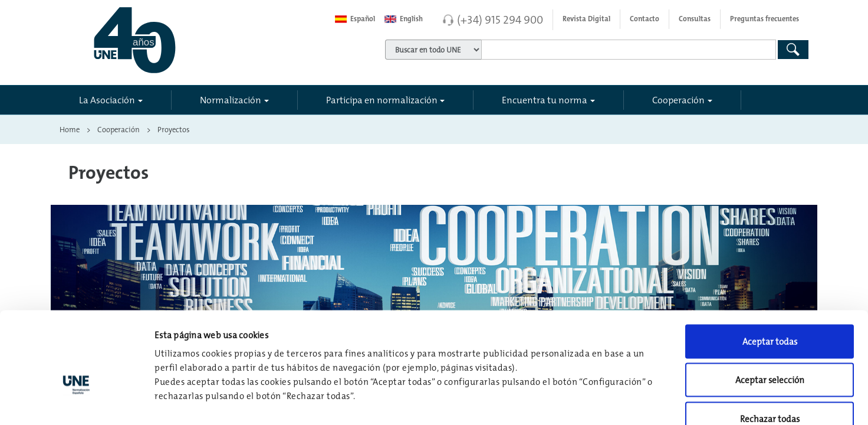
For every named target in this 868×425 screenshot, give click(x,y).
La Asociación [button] (107, 100)
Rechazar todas (770, 347)
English (404, 19)
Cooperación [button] (678, 100)
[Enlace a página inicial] (187, 40)
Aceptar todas (770, 270)
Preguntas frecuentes (765, 19)
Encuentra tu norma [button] (545, 100)
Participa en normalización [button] (382, 100)
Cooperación (119, 129)
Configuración (614, 402)
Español (355, 19)
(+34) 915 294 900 (500, 19)
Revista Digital (586, 19)
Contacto (645, 19)
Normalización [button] (231, 100)
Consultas (695, 19)
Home (70, 129)
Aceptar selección (770, 309)
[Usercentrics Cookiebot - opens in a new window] (76, 402)
